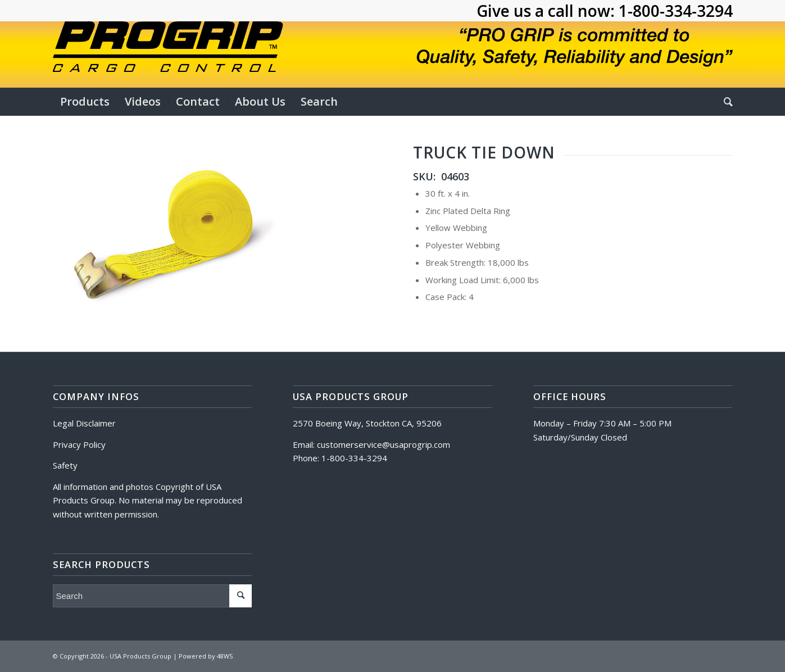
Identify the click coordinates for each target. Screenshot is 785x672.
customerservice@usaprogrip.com (384, 444)
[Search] (725, 102)
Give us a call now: (548, 11)
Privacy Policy (79, 444)
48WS (225, 656)
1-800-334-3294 (676, 11)
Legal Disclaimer (84, 423)
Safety (65, 465)
